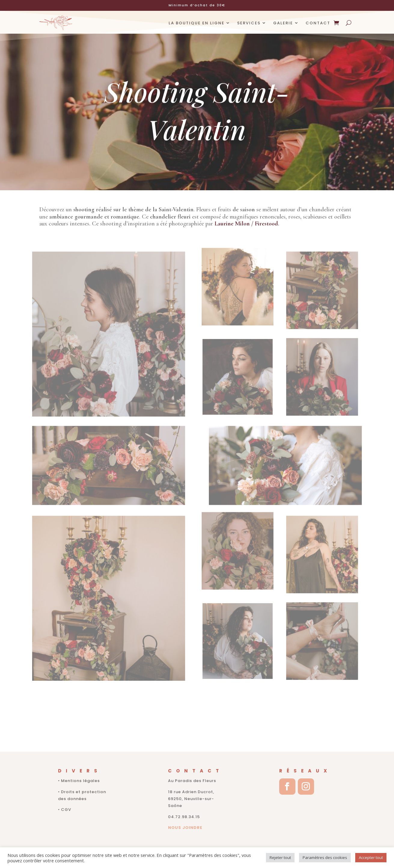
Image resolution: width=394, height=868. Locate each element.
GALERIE (283, 23)
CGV (66, 810)
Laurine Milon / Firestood (246, 224)
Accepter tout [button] (371, 857)
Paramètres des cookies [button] (325, 857)
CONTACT (318, 23)
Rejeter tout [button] (280, 857)
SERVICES (249, 23)
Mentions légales (80, 781)
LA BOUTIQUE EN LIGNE (197, 23)
